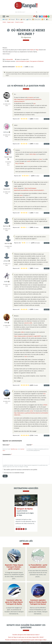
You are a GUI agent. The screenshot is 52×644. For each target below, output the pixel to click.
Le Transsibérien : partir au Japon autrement (38, 566)
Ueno (41, 159)
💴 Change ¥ (12, 19)
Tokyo (37, 50)
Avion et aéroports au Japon (23, 61)
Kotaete (4, 22)
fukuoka (22, 163)
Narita (32, 50)
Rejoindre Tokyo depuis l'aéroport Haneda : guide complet (14, 567)
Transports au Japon (19, 22)
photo (16, 188)
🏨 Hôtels (23, 19)
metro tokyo (33, 154)
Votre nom (6, 445)
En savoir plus (39, 643)
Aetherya (6, 132)
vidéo (22, 332)
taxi (26, 356)
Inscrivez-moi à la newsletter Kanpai (14, 473)
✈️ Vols (18, 19)
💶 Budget (5, 19)
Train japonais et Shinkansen (37, 61)
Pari (6, 101)
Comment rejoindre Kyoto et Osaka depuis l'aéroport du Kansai (38, 602)
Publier (5, 476)
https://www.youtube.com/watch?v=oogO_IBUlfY (27, 336)
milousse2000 (9, 59)
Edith (6, 323)
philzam (6, 261)
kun (44, 394)
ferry (17, 163)
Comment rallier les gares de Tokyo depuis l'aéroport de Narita (14, 602)
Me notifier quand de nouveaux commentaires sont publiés (21, 470)
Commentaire (7, 454)
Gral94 (6, 282)
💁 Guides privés (36, 19)
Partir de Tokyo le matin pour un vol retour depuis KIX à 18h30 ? (26, 637)
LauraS (6, 398)
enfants (45, 405)
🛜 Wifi (43, 19)
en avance (30, 97)
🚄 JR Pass (29, 19)
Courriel (29, 445)
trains (21, 195)
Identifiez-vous (14, 449)
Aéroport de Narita (25, 509)
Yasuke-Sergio (8, 157)
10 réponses (26, 37)
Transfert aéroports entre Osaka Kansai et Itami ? (26, 635)
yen (35, 103)
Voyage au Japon (10, 22)
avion (29, 161)
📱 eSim (48, 19)
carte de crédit (28, 323)
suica (31, 411)
